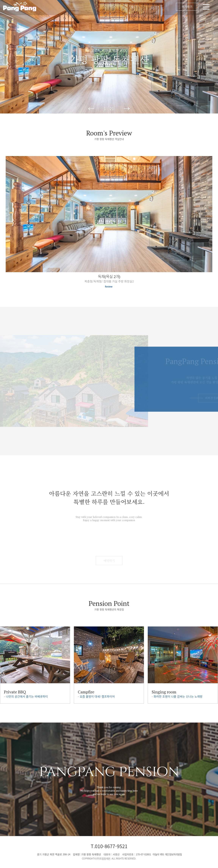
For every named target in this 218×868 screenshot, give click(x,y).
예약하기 (187, 7)
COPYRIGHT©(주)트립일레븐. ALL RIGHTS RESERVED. (109, 858)
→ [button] (127, 108)
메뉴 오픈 (128, 8)
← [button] (91, 108)
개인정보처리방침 (173, 854)
